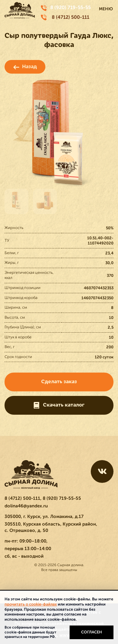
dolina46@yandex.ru (26, 506)
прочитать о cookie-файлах (31, 604)
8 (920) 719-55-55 (70, 8)
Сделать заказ (59, 382)
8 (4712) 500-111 (70, 17)
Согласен (92, 632)
